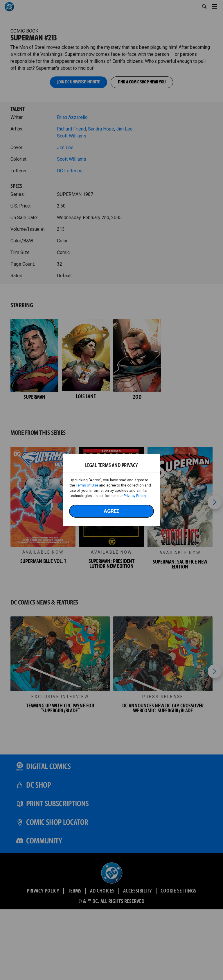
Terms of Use (87, 485)
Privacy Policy (135, 496)
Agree (111, 511)
